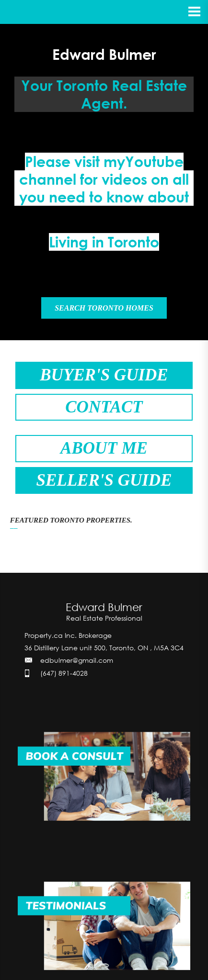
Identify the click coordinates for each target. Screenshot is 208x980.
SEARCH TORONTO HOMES (104, 308)
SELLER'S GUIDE (104, 480)
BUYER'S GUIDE (104, 375)
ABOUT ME (104, 448)
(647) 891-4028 (64, 673)
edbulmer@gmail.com (77, 660)
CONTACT (104, 407)
